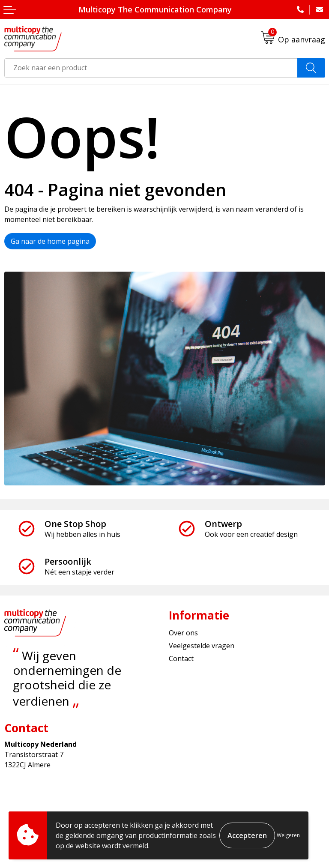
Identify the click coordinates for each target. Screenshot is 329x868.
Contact (181, 658)
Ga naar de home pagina (50, 241)
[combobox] (151, 68)
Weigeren (288, 835)
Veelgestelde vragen (202, 646)
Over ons (183, 633)
